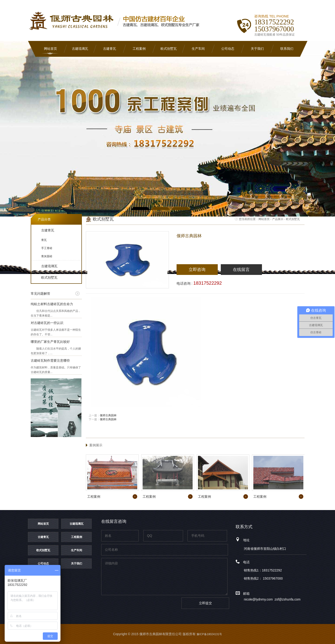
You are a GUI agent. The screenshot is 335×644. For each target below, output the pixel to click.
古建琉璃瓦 (80, 49)
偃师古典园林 (108, 415)
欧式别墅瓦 (169, 49)
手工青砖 (47, 248)
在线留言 (241, 270)
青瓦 (44, 240)
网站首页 (50, 49)
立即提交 (205, 603)
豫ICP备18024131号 (209, 634)
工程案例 (139, 49)
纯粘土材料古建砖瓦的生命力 (52, 304)
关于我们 (257, 49)
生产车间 (198, 49)
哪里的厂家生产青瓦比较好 (50, 342)
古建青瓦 (110, 49)
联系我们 (287, 49)
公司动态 (228, 49)
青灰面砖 (47, 256)
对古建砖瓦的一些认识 (47, 323)
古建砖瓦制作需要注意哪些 (50, 360)
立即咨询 (197, 270)
